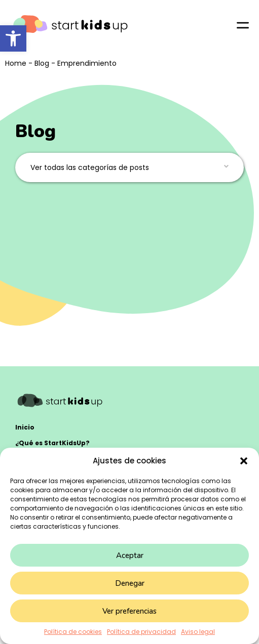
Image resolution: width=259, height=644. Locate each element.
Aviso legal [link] (198, 632)
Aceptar (130, 555)
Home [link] (16, 63)
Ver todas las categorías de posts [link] (90, 167)
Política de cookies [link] (73, 632)
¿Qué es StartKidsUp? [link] (52, 443)
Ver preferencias (129, 611)
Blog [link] (42, 63)
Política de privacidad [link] (141, 632)
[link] (13, 38)
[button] (244, 461)
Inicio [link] (25, 427)
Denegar (130, 583)
